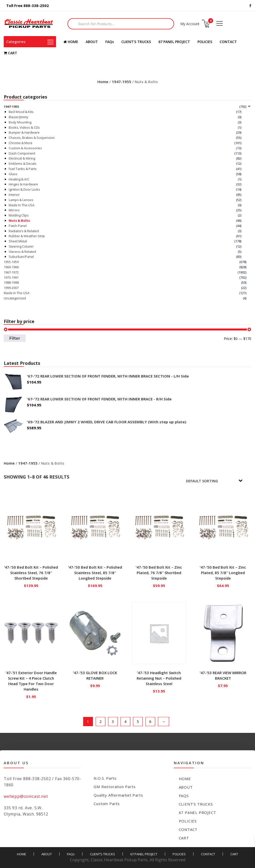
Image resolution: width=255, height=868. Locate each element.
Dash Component (22, 153)
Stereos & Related (22, 252)
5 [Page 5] (138, 721)
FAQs (110, 42)
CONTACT (228, 42)
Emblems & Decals (23, 163)
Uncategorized (15, 298)
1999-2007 (11, 288)
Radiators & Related (24, 231)
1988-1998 (11, 282)
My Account (190, 24)
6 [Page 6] (150, 721)
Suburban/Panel (21, 257)
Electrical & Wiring (22, 158)
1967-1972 (11, 272)
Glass (13, 174)
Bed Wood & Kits (21, 112)
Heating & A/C (19, 179)
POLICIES (205, 42)
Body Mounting (20, 122)
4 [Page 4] (125, 721)
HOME (71, 42)
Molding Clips (19, 215)
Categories (30, 42)
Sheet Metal (18, 241)
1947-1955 (122, 82)
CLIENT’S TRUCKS (136, 42)
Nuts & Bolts (19, 220)
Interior (14, 195)
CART (10, 53)
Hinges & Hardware (23, 184)
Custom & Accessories (25, 148)
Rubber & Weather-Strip (27, 236)
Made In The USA (22, 205)
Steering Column (21, 246)
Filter (15, 338)
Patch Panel (18, 226)
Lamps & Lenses (21, 200)
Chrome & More (21, 143)
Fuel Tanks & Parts (23, 169)
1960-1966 (11, 267)
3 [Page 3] (113, 721)
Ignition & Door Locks (24, 189)
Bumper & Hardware (24, 132)
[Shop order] (218, 481)
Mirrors (14, 210)
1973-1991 (11, 277)
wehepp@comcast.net (26, 796)
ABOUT (92, 42)
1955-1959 (11, 262)
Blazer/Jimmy (19, 117)
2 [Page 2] (100, 721)
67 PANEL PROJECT (174, 42)
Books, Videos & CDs (24, 127)
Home (103, 82)
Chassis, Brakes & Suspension (32, 138)
